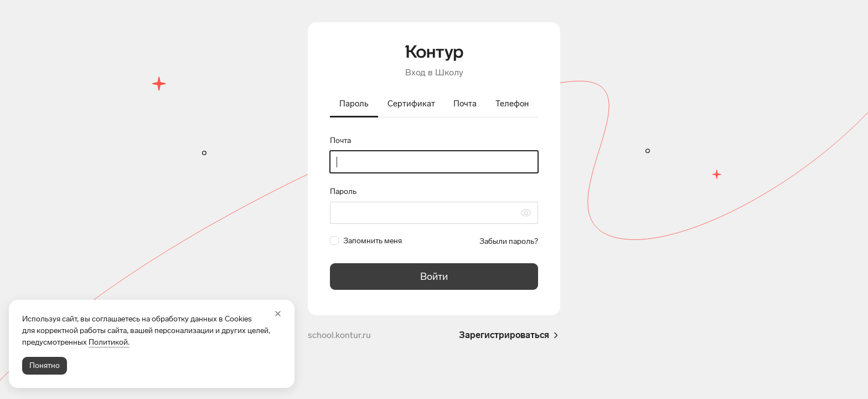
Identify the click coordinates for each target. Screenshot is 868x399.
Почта (340, 140)
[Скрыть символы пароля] (526, 213)
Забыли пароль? (509, 241)
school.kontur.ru (339, 335)
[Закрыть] (278, 314)
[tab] (354, 105)
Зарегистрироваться (510, 335)
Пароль (343, 191)
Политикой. (109, 342)
